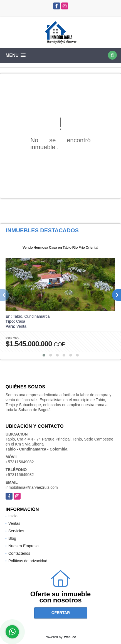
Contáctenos (19, 553)
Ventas (14, 523)
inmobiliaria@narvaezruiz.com (32, 487)
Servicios (16, 531)
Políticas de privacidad (28, 561)
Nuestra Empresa (24, 546)
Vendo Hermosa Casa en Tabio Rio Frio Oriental (60, 247)
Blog (12, 538)
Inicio (13, 516)
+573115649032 (20, 462)
